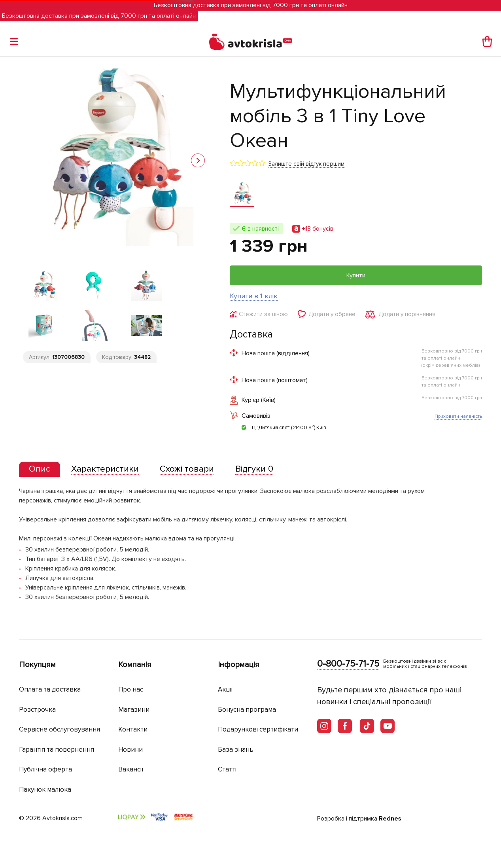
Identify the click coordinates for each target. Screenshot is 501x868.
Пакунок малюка (45, 789)
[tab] (40, 469)
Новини (130, 750)
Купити (356, 275)
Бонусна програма (247, 710)
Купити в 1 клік (254, 296)
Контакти (133, 729)
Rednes (390, 819)
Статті (227, 769)
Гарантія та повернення (57, 750)
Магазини (134, 710)
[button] (198, 160)
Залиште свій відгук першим (306, 164)
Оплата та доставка (50, 689)
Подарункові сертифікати (258, 729)
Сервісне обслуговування (60, 729)
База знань (236, 750)
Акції (225, 689)
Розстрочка (37, 710)
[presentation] (40, 469)
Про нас (131, 689)
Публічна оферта (45, 769)
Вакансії (131, 769)
